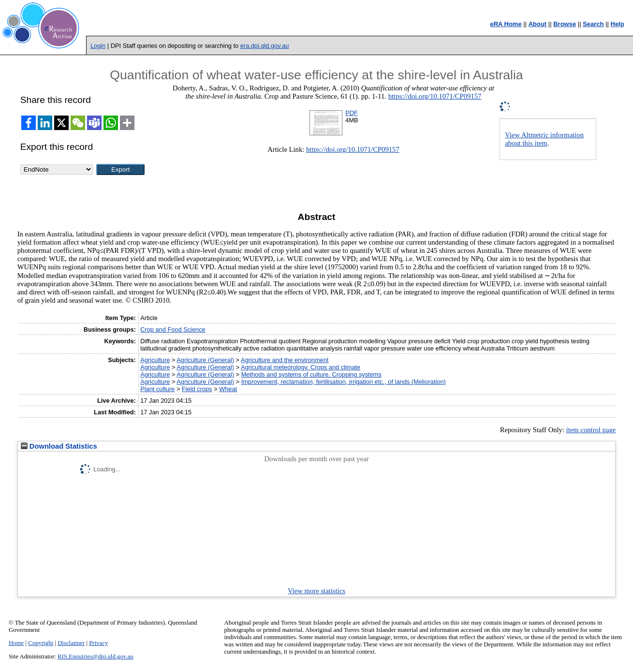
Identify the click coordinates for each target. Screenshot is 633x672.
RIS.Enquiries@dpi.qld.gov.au (96, 657)
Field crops (197, 389)
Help (618, 24)
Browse (565, 24)
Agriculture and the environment (285, 360)
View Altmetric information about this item (544, 139)
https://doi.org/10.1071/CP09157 (435, 96)
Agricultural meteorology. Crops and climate (301, 367)
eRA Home (506, 24)
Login (98, 46)
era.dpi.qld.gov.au (265, 46)
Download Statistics (59, 446)
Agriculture (155, 360)
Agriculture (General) (205, 360)
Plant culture (157, 389)
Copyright (41, 643)
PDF (352, 113)
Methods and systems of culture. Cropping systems (311, 374)
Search (593, 24)
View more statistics (316, 591)
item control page (591, 430)
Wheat (228, 389)
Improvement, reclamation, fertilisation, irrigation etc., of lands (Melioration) (344, 382)
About (538, 24)
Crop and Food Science (173, 329)
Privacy (98, 643)
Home (16, 643)
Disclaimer (71, 643)
